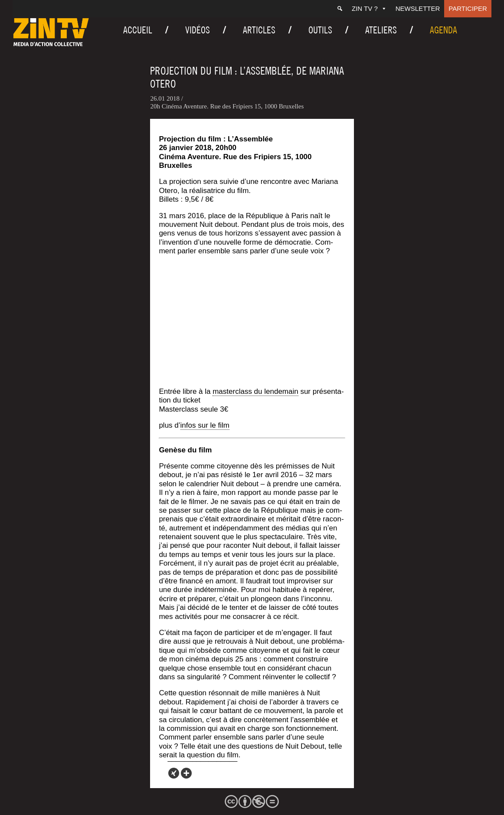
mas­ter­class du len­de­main (255, 391)
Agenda (443, 30)
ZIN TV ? (369, 8)
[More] (186, 773)
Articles (259, 30)
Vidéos (198, 30)
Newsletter (418, 8)
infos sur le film (205, 425)
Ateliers (381, 30)
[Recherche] (340, 9)
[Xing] (174, 773)
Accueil (138, 30)
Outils (320, 30)
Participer (468, 8)
